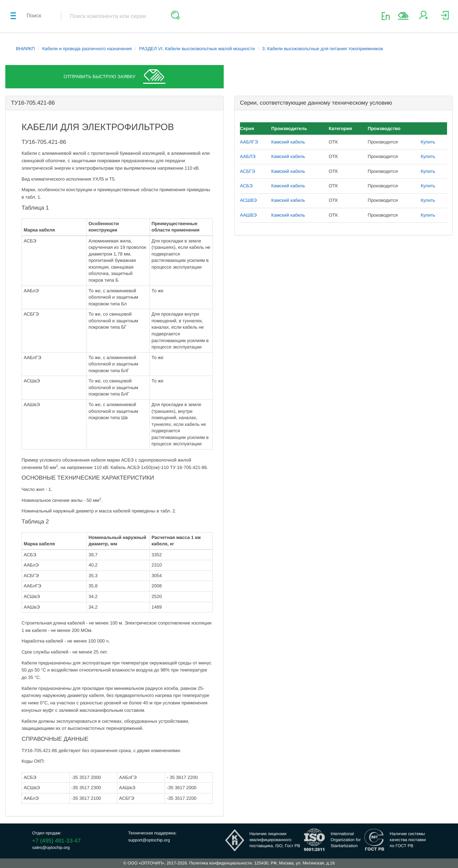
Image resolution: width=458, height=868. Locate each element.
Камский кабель (288, 142)
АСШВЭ (248, 200)
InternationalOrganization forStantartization (345, 840)
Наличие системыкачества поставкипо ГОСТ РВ (408, 840)
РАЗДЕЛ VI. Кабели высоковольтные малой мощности (197, 49)
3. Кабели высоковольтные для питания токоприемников (323, 49)
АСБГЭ (248, 171)
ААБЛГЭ (249, 142)
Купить (428, 142)
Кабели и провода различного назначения (87, 49)
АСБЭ (246, 186)
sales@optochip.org (51, 848)
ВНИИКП (25, 49)
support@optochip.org (149, 840)
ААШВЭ (248, 215)
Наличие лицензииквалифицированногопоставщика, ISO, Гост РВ (275, 840)
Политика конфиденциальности (220, 863)
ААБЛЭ (248, 156)
